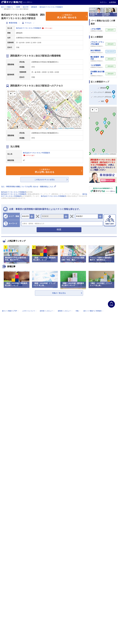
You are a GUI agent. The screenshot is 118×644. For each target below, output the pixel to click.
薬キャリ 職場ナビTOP (11, 311)
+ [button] (11, 94)
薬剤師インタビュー (65, 311)
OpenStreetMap (69, 128)
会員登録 (112, 2)
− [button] (15, 94)
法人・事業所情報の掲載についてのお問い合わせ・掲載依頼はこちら (29, 187)
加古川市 (26, 7)
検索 (59, 229)
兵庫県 (18, 7)
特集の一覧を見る (59, 293)
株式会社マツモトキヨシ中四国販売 (51, 7)
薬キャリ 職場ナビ (7, 7)
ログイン (104, 2)
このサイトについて (29, 311)
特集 (78, 311)
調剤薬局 (34, 7)
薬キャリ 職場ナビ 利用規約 (93, 311)
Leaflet (60, 128)
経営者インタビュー (47, 311)
